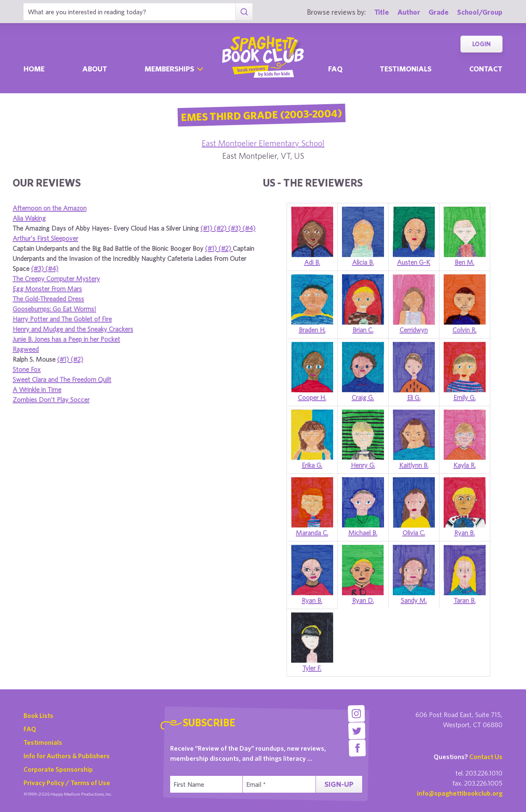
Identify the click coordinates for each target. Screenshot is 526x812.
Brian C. (363, 330)
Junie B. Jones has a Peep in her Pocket (66, 339)
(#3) (235, 228)
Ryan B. (464, 533)
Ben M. (464, 262)
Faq (335, 69)
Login (481, 44)
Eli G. (414, 397)
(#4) (249, 228)
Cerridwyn (414, 330)
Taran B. (465, 600)
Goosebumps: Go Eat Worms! (54, 309)
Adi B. (312, 262)
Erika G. (312, 465)
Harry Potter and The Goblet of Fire (62, 319)
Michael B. (363, 533)
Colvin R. (464, 330)
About (95, 69)
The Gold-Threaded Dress (48, 299)
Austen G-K (414, 262)
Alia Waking (29, 218)
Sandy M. (414, 600)
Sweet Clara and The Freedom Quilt (62, 379)
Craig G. (363, 397)
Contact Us (486, 757)
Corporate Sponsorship (58, 769)
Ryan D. (363, 600)
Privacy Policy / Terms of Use (67, 783)
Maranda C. (312, 533)
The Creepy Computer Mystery (56, 279)
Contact (486, 69)
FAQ (30, 729)
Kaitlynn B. (414, 465)
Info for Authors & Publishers (67, 756)
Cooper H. (312, 397)
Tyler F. (312, 668)
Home (34, 69)
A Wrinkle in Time (37, 389)
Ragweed (26, 349)
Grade (439, 12)
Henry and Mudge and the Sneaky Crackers (73, 329)
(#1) (207, 228)
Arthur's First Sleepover (45, 238)
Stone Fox (27, 369)
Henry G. (363, 465)
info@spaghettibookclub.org (460, 793)
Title (382, 12)
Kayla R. (464, 465)
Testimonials (406, 69)
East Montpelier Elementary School (263, 143)
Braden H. (312, 330)
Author (409, 12)
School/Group (480, 12)
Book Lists (38, 715)
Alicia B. (363, 262)
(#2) (221, 228)
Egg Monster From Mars (47, 289)
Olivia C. (414, 533)
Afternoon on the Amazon (50, 208)
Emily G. (464, 397)
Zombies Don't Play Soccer (51, 399)
